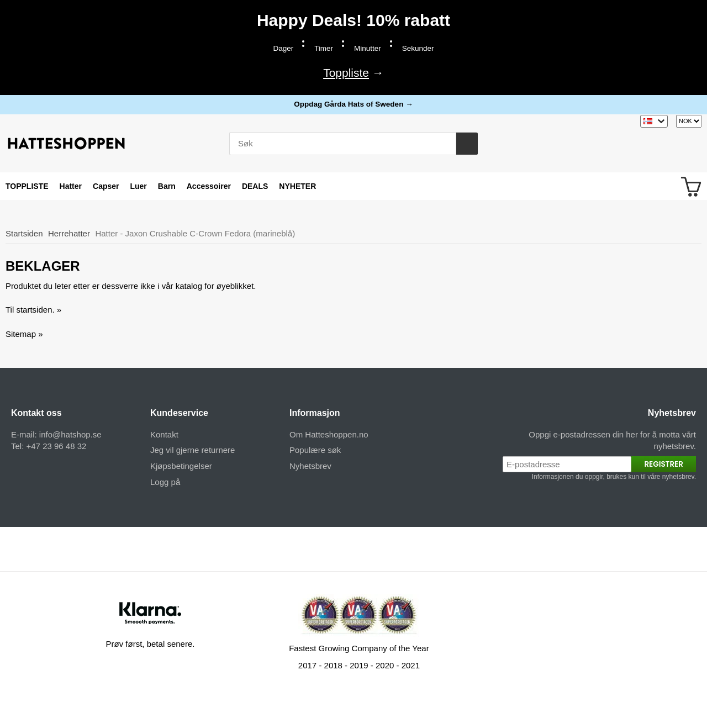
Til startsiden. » (33, 310)
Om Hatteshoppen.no (329, 434)
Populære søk (315, 450)
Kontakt (164, 434)
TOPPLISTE (27, 186)
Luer (138, 186)
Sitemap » (24, 334)
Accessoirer (209, 186)
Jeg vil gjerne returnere (192, 450)
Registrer (663, 464)
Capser (106, 186)
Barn (167, 186)
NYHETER (297, 186)
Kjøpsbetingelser (181, 466)
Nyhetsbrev (310, 466)
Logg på (165, 482)
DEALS (255, 186)
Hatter (71, 186)
